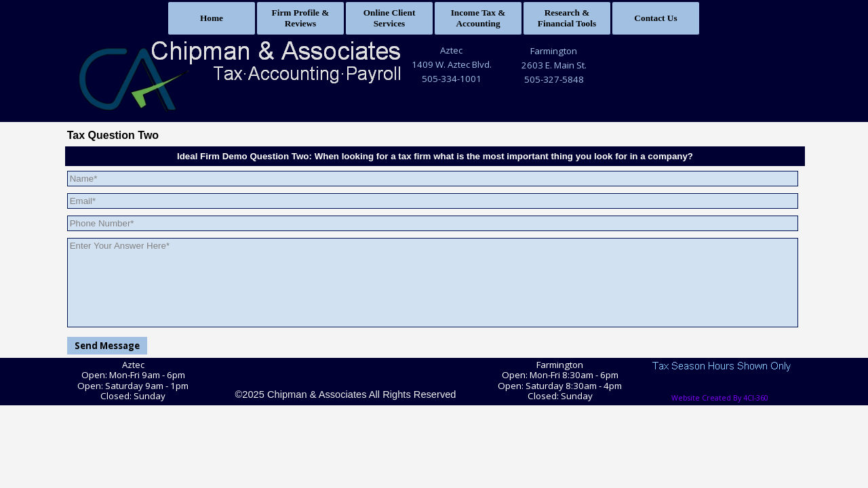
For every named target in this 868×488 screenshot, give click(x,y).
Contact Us (655, 18)
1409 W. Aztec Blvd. (452, 64)
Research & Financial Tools (567, 18)
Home (212, 18)
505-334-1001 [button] (452, 79)
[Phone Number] (433, 223)
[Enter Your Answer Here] (433, 283)
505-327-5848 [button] (554, 79)
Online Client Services (390, 18)
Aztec (451, 50)
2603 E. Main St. (554, 65)
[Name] (433, 179)
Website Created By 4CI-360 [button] (720, 398)
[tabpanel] (452, 65)
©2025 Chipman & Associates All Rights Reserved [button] (345, 394)
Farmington (554, 51)
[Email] (433, 201)
